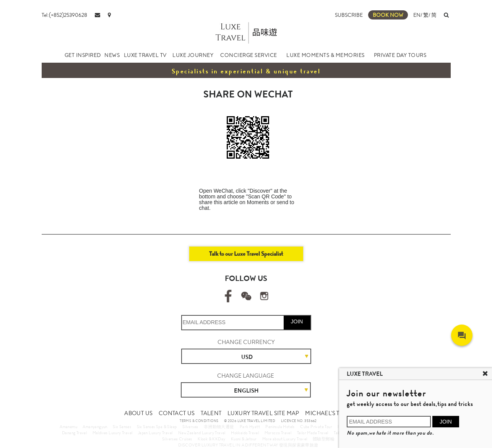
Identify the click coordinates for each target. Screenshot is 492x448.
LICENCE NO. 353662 (299, 421)
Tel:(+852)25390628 (64, 15)
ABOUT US (138, 413)
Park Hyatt (250, 427)
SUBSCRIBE (349, 15)
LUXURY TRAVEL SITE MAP (263, 413)
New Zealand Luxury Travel (202, 433)
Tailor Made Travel (313, 433)
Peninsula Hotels (280, 427)
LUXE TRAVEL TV (145, 55)
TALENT (211, 413)
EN (417, 15)
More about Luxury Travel (285, 439)
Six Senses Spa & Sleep (157, 427)
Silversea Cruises (177, 439)
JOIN (297, 321)
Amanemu (68, 427)
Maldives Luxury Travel (113, 433)
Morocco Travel (278, 433)
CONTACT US (177, 413)
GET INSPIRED (83, 55)
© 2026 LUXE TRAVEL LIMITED (250, 421)
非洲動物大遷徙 (219, 427)
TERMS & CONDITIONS (199, 421)
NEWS (112, 55)
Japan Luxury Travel (155, 433)
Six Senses (122, 427)
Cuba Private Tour (316, 427)
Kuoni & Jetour (244, 439)
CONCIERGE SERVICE (249, 55)
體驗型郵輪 (324, 439)
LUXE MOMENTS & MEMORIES (326, 55)
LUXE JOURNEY (193, 55)
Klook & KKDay (211, 439)
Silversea (190, 427)
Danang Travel (74, 433)
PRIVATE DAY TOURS (400, 55)
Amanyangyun (95, 427)
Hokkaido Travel (245, 433)
